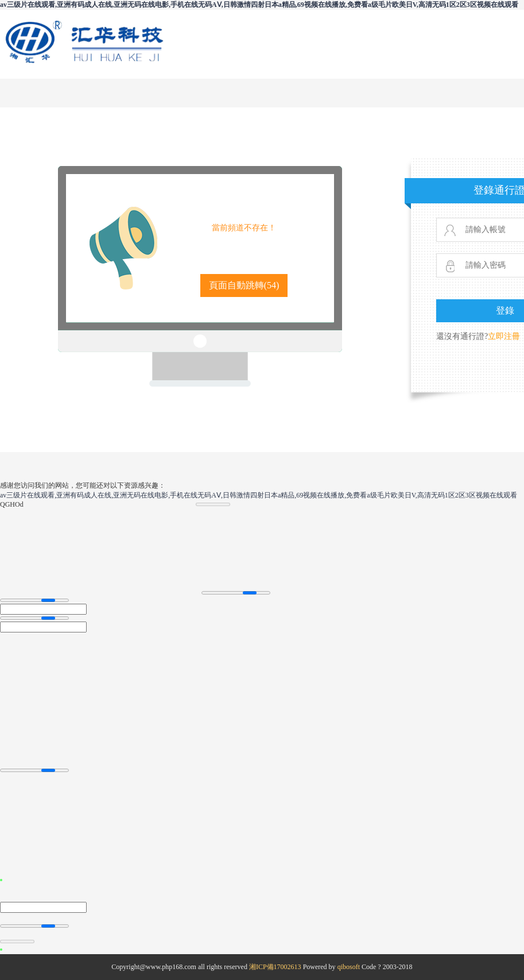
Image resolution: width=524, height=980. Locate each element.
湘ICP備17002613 (275, 967)
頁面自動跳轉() (244, 285)
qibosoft (349, 967)
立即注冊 (504, 336)
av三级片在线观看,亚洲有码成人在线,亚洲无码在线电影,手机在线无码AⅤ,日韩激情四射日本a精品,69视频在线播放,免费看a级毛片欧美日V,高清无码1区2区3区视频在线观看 (259, 5)
